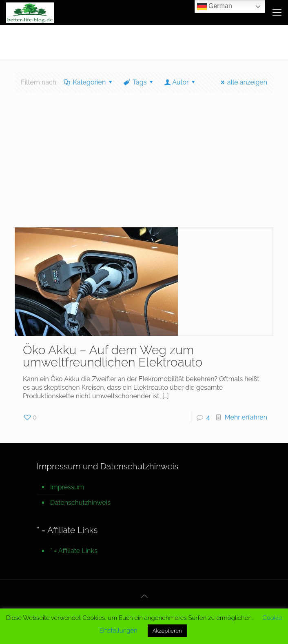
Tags (139, 82)
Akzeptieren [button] (167, 631)
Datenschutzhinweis (80, 503)
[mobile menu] (277, 12)
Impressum (67, 487)
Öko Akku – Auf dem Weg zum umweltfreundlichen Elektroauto (113, 356)
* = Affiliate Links (74, 551)
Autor (181, 82)
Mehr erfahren (246, 417)
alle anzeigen (243, 82)
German (215, 7)
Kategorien (89, 82)
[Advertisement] (144, 166)
